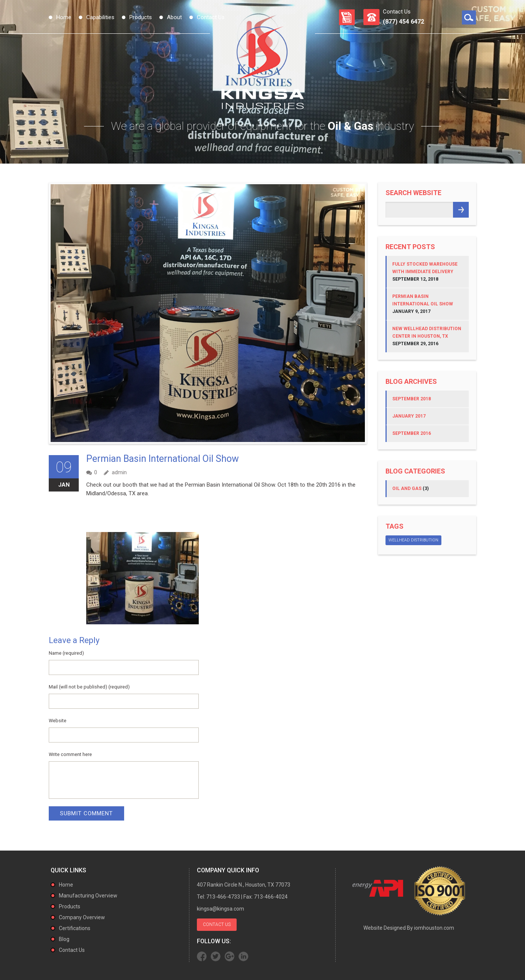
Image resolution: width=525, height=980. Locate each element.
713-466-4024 (271, 897)
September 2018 (412, 399)
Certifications (75, 928)
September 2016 (412, 433)
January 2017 (409, 416)
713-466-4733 (223, 897)
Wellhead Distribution (413, 540)
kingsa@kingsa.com (220, 909)
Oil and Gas (407, 488)
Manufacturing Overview (88, 896)
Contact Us (211, 17)
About (174, 17)
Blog (64, 939)
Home (64, 17)
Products (141, 17)
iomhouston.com (434, 928)
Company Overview (82, 917)
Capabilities (100, 17)
